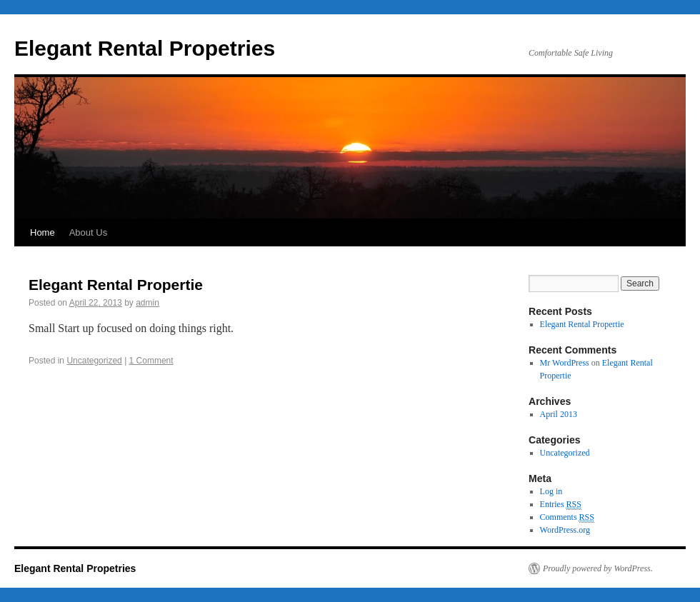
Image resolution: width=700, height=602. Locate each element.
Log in (551, 491)
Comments (567, 517)
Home (42, 232)
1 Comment (151, 361)
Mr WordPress (565, 363)
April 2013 (559, 414)
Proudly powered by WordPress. (598, 568)
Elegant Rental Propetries (145, 48)
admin (147, 303)
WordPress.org (565, 530)
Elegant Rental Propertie (116, 285)
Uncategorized (94, 361)
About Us (88, 232)
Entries (561, 505)
